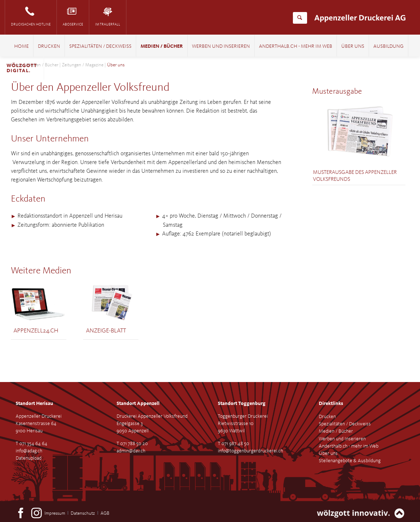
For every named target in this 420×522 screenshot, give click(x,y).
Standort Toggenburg (242, 404)
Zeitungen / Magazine (83, 65)
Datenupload (29, 458)
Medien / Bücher (162, 46)
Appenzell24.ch (36, 331)
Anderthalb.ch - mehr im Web (296, 46)
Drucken (49, 46)
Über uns (353, 46)
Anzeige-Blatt (106, 331)
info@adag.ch (29, 451)
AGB (105, 513)
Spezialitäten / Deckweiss (100, 46)
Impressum (55, 513)
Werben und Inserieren (221, 46)
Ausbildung (388, 46)
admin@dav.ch (131, 451)
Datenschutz (83, 513)
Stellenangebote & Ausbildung (350, 461)
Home (21, 46)
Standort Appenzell (138, 404)
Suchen (300, 18)
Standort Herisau (34, 404)
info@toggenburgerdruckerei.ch (250, 451)
